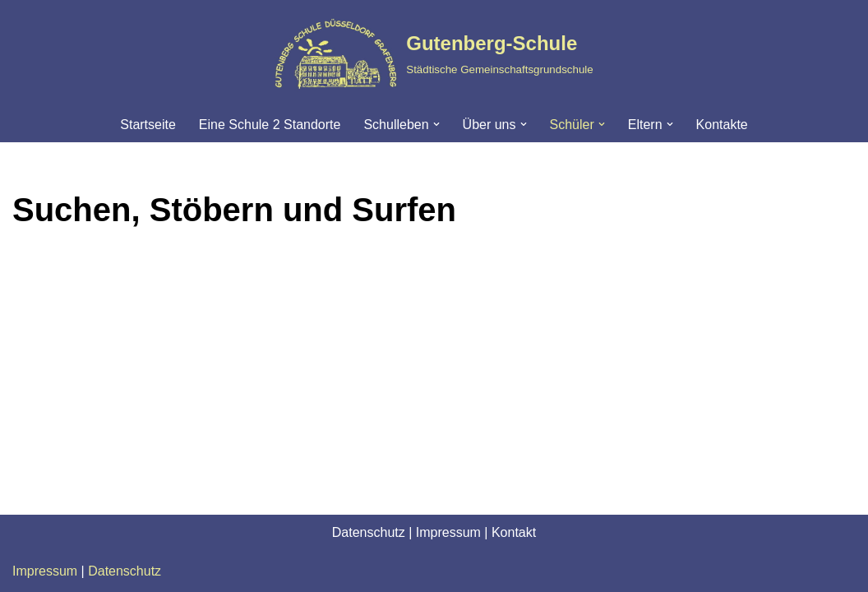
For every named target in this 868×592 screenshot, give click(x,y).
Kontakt (514, 532)
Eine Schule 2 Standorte (270, 125)
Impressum (448, 532)
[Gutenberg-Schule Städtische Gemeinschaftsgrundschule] (434, 53)
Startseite (148, 125)
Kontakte (722, 125)
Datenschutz (369, 532)
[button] (436, 124)
